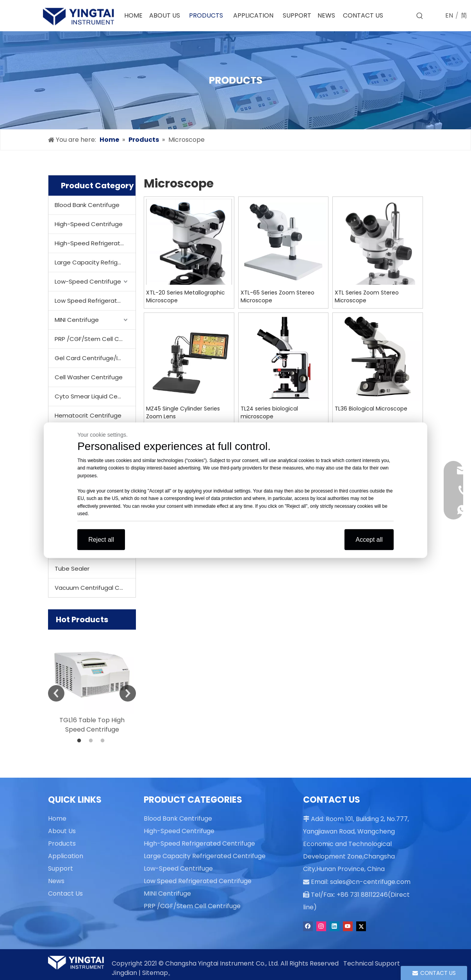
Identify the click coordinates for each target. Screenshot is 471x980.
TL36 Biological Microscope (371, 409)
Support (61, 868)
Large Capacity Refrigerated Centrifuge (95, 262)
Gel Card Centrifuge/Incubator (95, 358)
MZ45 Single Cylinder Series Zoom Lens (183, 412)
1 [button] (80, 741)
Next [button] (128, 693)
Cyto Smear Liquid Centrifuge (95, 396)
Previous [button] (56, 693)
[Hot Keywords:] (420, 16)
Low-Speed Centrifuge (88, 281)
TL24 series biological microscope (269, 412)
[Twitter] (361, 925)
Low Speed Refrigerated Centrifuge (95, 301)
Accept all (369, 539)
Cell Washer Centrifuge (89, 377)
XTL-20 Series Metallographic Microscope (186, 296)
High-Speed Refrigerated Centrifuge (95, 243)
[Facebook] (308, 925)
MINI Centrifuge (77, 320)
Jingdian (124, 973)
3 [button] (104, 741)
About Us (62, 831)
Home (57, 818)
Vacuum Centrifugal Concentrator (95, 588)
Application (66, 856)
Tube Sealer (72, 569)
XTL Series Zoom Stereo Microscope (367, 296)
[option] (92, 682)
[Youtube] (348, 925)
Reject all (101, 539)
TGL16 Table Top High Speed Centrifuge (92, 725)
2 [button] (92, 741)
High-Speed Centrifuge (89, 224)
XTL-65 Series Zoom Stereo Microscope (277, 296)
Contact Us (65, 893)
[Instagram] (321, 925)
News (56, 881)
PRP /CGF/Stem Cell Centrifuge (95, 339)
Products (62, 843)
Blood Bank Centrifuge (87, 205)
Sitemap (155, 973)
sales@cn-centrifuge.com (366, 881)
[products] (235, 80)
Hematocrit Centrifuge (88, 415)
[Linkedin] (335, 925)
